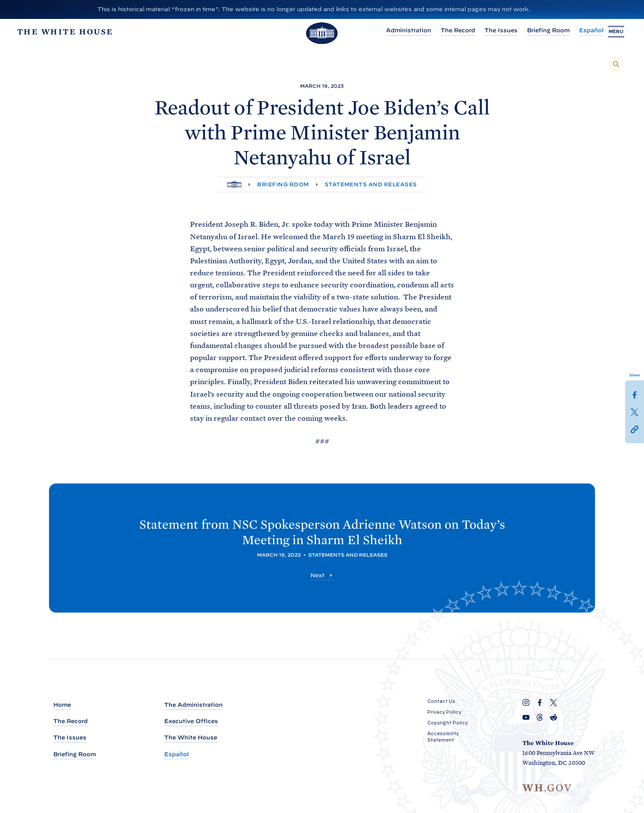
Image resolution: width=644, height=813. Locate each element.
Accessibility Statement (443, 737)
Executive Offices (191, 722)
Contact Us (441, 702)
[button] (635, 429)
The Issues (484, 32)
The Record (441, 32)
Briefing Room (531, 32)
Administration (391, 32)
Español (574, 32)
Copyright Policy (448, 723)
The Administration (193, 705)
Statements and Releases (371, 184)
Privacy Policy (444, 712)
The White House (191, 738)
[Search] (616, 64)
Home (62, 705)
